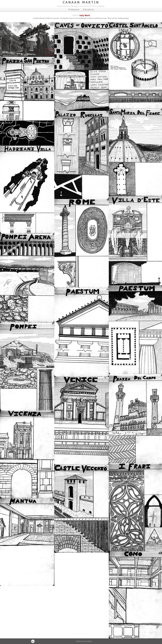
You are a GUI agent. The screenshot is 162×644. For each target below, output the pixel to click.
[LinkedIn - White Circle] (33, 641)
